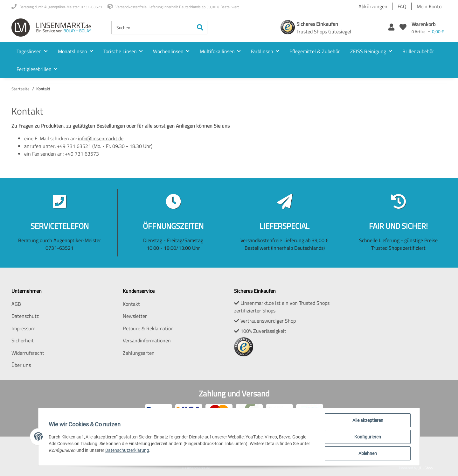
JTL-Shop (426, 468)
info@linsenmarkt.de (101, 138)
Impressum (23, 328)
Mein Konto (429, 6)
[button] (391, 28)
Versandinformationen (147, 340)
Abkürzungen (373, 6)
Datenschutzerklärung (127, 450)
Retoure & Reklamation (148, 328)
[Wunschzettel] (403, 28)
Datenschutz (25, 316)
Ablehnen (368, 453)
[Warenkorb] (428, 28)
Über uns (21, 365)
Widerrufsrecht (28, 353)
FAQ (402, 6)
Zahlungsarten (139, 353)
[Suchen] (152, 28)
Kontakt (131, 304)
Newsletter (135, 316)
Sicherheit (23, 340)
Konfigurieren (368, 437)
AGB (16, 304)
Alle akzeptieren (368, 420)
